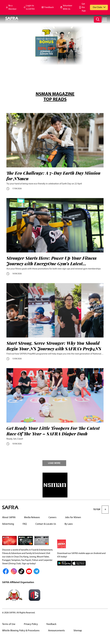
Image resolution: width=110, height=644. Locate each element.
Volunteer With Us (68, 7)
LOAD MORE (54, 463)
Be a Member (12, 7)
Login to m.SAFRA (30, 7)
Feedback (49, 7)
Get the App (84, 7)
